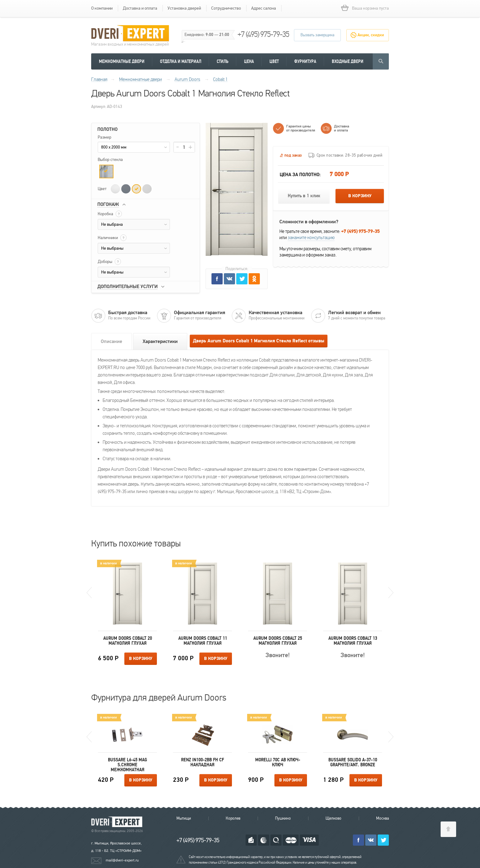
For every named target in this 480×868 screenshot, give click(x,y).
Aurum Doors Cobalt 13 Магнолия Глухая (353, 641)
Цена (249, 61)
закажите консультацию (311, 238)
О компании (102, 8)
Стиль (223, 61)
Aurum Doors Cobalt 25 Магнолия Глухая (278, 641)
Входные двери (348, 61)
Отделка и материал (181, 61)
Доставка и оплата (140, 8)
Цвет (274, 61)
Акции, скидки (371, 35)
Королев (233, 818)
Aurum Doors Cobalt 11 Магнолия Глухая (203, 641)
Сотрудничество (226, 8)
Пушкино (283, 818)
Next (391, 593)
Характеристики (160, 341)
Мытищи (184, 818)
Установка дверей (184, 8)
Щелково (333, 818)
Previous (89, 593)
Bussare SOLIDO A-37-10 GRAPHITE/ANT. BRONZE (353, 762)
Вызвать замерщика (317, 35)
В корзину (360, 196)
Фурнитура (305, 61)
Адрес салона (264, 8)
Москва (382, 818)
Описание (111, 341)
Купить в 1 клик (304, 196)
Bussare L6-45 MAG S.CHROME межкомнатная (127, 765)
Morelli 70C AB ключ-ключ (278, 762)
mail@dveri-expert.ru (122, 860)
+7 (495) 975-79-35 (263, 34)
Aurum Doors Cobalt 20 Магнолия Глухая (128, 641)
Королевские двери (118, 822)
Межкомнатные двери (122, 61)
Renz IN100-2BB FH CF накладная (202, 762)
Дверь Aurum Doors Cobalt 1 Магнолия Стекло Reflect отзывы (259, 341)
